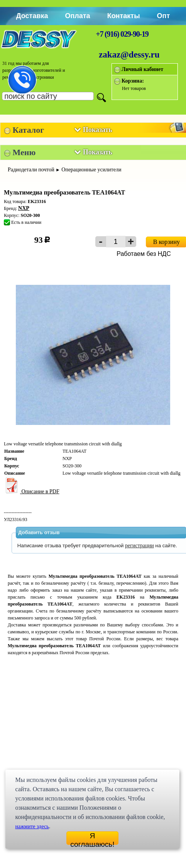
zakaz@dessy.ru (129, 55)
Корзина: (133, 81)
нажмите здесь (32, 827)
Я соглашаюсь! (92, 838)
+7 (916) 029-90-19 (122, 34)
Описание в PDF (32, 492)
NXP (24, 208)
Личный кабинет (142, 69)
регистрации (139, 546)
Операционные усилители (91, 170)
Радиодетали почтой (31, 170)
